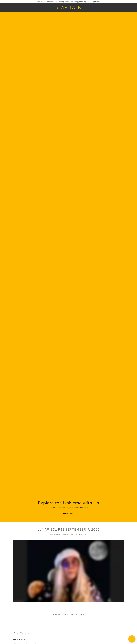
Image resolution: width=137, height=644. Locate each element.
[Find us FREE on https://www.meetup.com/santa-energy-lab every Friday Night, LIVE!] (68, 2)
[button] (132, 639)
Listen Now (69, 513)
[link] (68, 8)
